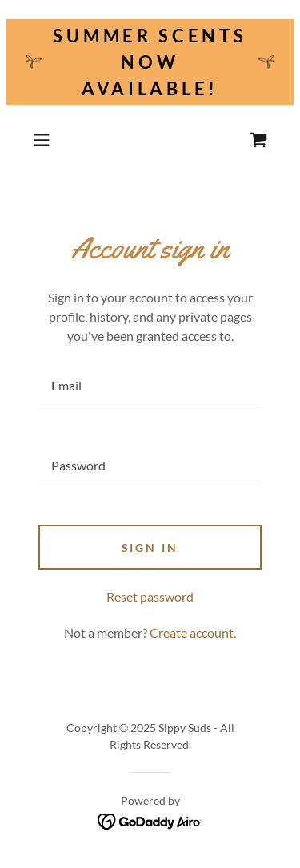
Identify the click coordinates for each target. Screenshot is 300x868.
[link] (258, 140)
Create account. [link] (193, 632)
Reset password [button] (150, 596)
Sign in (150, 548)
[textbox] (150, 386)
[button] (44, 140)
